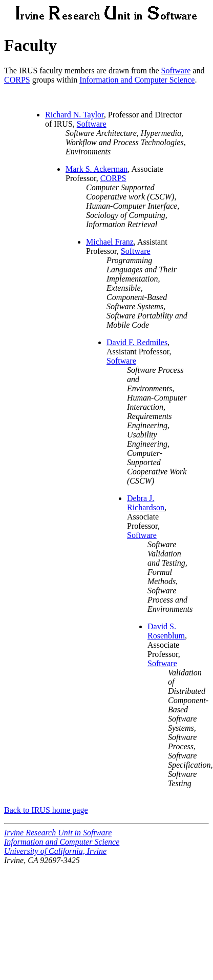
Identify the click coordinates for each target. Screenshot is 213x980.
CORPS (17, 80)
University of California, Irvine (55, 851)
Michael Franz (110, 242)
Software (176, 71)
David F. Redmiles (137, 342)
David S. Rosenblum (166, 631)
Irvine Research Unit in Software (58, 833)
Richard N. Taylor (74, 115)
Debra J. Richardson (146, 503)
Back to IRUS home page (46, 810)
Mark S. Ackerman (97, 169)
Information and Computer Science (137, 80)
